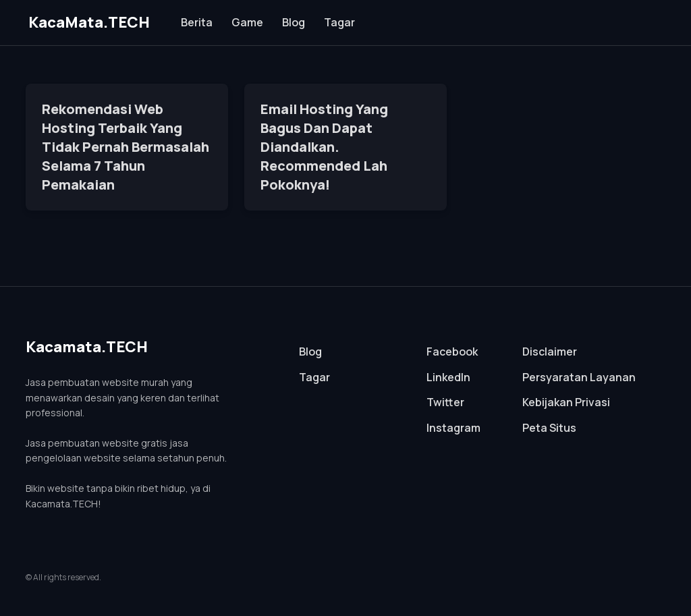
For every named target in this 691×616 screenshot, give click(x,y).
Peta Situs (549, 428)
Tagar (339, 22)
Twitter (445, 402)
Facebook (452, 352)
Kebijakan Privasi (566, 402)
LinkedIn (448, 377)
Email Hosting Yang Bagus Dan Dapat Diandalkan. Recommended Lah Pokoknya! (324, 147)
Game (247, 22)
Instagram (453, 428)
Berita (197, 22)
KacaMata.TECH (89, 22)
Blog (294, 22)
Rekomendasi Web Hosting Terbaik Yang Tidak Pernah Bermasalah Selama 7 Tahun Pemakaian (126, 147)
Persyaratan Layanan (579, 377)
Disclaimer (550, 352)
